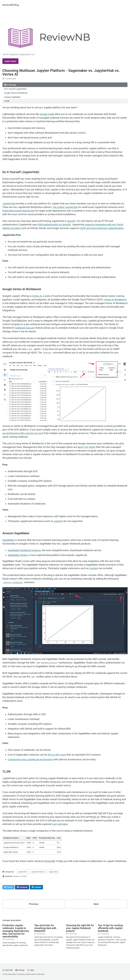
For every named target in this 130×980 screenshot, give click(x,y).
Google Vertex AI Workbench (16, 93)
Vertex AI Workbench (115, 300)
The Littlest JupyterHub (65, 207)
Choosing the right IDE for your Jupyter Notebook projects (80, 928)
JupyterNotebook (38, 871)
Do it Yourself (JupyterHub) (15, 89)
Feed (31, 970)
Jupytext (58, 521)
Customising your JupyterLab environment (30, 759)
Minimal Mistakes (38, 974)
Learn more (10, 61)
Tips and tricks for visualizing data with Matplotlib (45, 928)
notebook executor (25, 328)
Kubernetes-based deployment (19, 211)
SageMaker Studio (17, 555)
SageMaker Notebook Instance (24, 550)
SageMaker (8, 540)
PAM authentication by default (54, 225)
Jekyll (27, 974)
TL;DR (7, 101)
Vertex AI (37, 296)
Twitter (8, 970)
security (71, 221)
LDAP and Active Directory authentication (102, 228)
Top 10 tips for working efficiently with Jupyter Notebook (110, 928)
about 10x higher (86, 447)
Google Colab (47, 114)
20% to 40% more (57, 754)
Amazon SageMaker (13, 97)
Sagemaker (53, 871)
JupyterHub (9, 204)
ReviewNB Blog (11, 5)
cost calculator (60, 824)
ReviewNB (50, 861)
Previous (34, 904)
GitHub (20, 970)
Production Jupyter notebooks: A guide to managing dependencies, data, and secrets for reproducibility (16, 931)
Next (96, 904)
